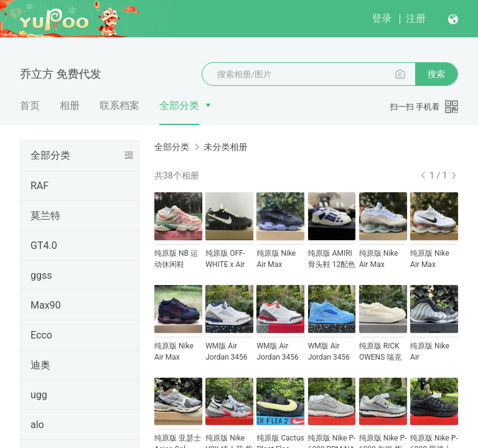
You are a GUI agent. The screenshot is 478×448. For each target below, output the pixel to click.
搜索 (436, 74)
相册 (70, 105)
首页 (30, 105)
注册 (416, 18)
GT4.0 (44, 245)
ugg (39, 395)
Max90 (46, 305)
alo (37, 425)
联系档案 (119, 105)
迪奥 (40, 365)
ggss (41, 275)
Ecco (41, 335)
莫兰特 (45, 216)
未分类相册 (225, 147)
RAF (40, 186)
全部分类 (179, 105)
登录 (382, 18)
